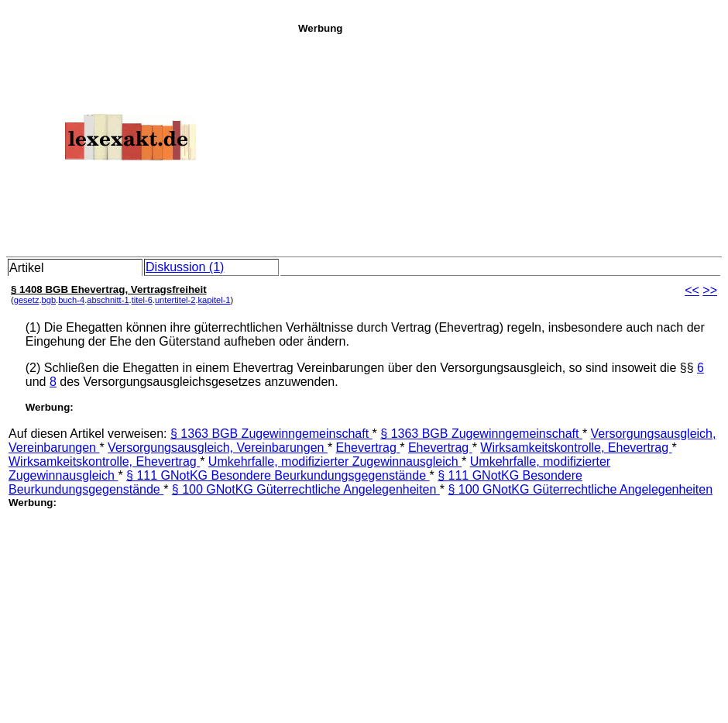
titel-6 (142, 300)
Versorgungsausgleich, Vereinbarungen (218, 448)
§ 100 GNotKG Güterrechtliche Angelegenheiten (306, 489)
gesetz (27, 300)
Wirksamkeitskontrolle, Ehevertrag (576, 448)
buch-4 (71, 300)
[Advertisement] (509, 143)
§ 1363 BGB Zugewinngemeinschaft (271, 434)
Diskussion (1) (185, 267)
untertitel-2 (175, 300)
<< (692, 290)
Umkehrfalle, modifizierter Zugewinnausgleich (335, 461)
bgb (49, 300)
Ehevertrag (368, 448)
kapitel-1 (215, 300)
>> (710, 290)
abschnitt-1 (108, 300)
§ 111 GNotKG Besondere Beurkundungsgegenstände (278, 475)
